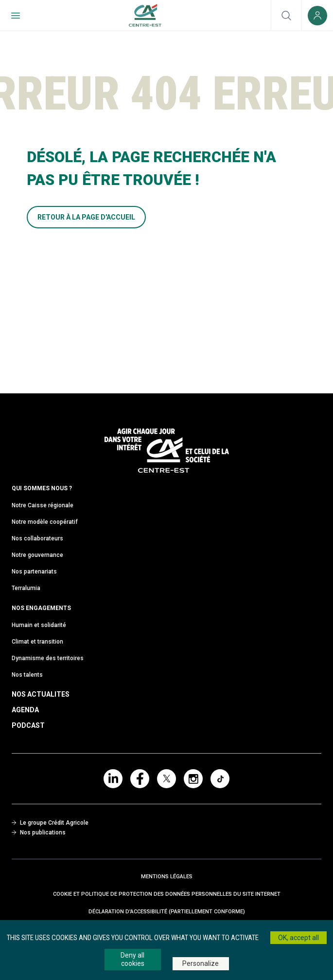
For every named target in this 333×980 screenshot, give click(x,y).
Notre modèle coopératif (45, 522)
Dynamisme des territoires (48, 658)
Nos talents (27, 675)
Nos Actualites (41, 694)
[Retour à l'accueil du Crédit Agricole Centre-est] (145, 15)
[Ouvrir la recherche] (286, 15)
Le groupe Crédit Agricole (50, 823)
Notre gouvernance (37, 555)
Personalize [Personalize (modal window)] (201, 963)
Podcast (28, 725)
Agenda (25, 710)
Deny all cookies (132, 959)
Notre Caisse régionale (43, 505)
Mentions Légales (167, 877)
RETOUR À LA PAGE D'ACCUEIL (86, 217)
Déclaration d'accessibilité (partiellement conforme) (167, 912)
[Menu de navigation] (16, 15)
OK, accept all (298, 938)
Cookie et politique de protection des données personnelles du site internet (167, 894)
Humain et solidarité (39, 625)
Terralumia (26, 588)
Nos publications (39, 832)
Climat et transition (37, 642)
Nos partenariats (34, 572)
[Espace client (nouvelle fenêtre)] (317, 15)
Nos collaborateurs (37, 538)
